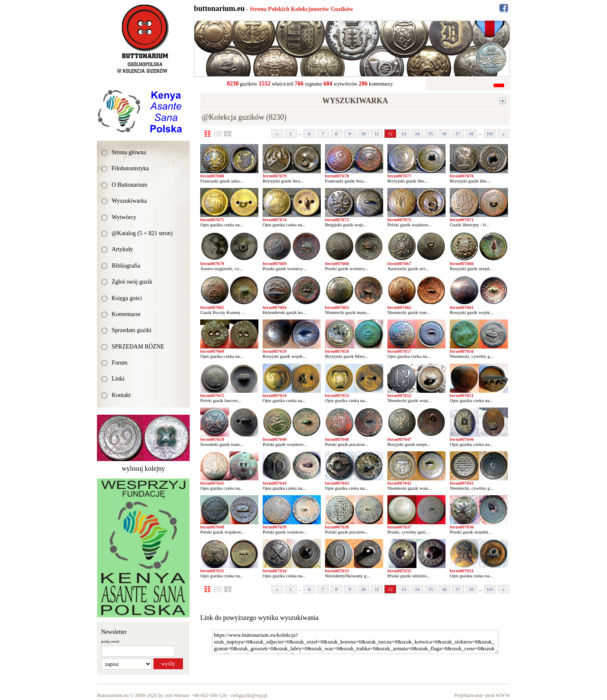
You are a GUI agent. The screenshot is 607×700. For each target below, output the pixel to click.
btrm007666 (462, 263)
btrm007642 (399, 483)
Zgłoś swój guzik (132, 282)
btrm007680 (212, 176)
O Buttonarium (129, 185)
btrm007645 (212, 483)
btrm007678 (337, 176)
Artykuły (122, 249)
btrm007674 (275, 220)
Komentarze (126, 314)
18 (471, 134)
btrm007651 (462, 395)
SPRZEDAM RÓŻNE (138, 347)
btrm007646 (462, 439)
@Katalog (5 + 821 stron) (142, 233)
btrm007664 (275, 307)
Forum (120, 363)
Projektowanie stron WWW (482, 695)
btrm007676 (462, 176)
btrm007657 (399, 351)
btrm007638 (337, 527)
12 (390, 134)
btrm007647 (399, 439)
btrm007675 (212, 220)
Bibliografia (126, 266)
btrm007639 (275, 527)
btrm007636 (462, 527)
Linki (118, 379)
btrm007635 (212, 571)
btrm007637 (399, 527)
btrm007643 (337, 483)
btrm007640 (212, 527)
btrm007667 (399, 263)
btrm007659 (275, 351)
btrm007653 (337, 395)
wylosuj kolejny (144, 468)
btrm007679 (275, 176)
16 (444, 134)
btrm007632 (399, 571)
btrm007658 (337, 351)
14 (417, 134)
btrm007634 (275, 571)
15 (431, 134)
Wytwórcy (124, 217)
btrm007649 (275, 439)
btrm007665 (212, 307)
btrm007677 (399, 176)
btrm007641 (462, 483)
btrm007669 (275, 263)
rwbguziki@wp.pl (249, 695)
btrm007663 (337, 307)
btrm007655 (212, 395)
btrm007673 (337, 220)
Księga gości (127, 298)
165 (490, 134)
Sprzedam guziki (132, 330)
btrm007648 (337, 439)
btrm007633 (337, 571)
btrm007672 (399, 220)
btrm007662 (399, 307)
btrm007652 (399, 395)
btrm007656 (462, 351)
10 (363, 134)
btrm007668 (337, 263)
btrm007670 (212, 263)
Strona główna (129, 152)
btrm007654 (275, 395)
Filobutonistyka (130, 168)
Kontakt (121, 395)
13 (404, 134)
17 (458, 134)
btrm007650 (212, 439)
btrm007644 (275, 483)
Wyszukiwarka (129, 201)
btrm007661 (462, 307)
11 (377, 134)
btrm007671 (462, 220)
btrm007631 (462, 571)
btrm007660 (212, 351)
